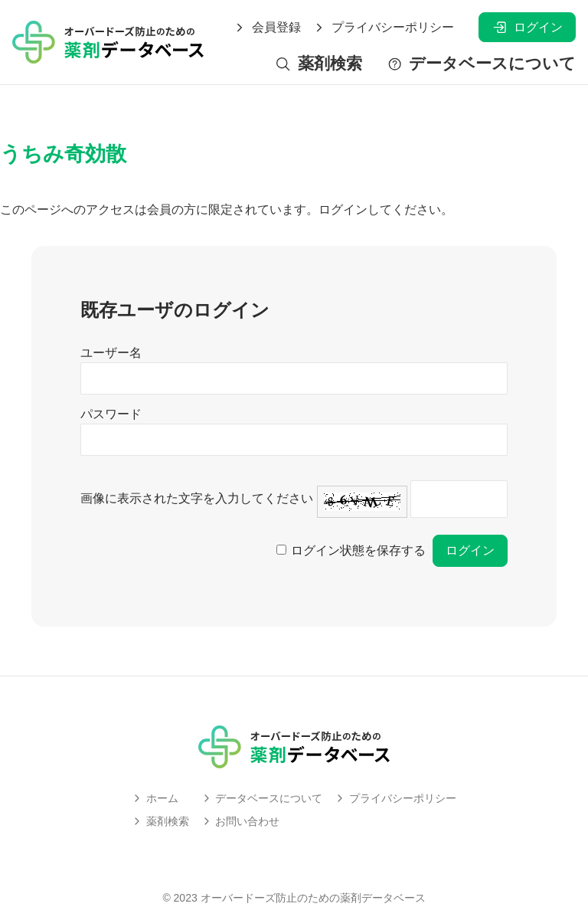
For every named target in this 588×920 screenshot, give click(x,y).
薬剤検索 (318, 64)
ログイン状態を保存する (358, 550)
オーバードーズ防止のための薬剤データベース (313, 898)
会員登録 (267, 28)
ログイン (527, 27)
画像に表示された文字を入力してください (197, 498)
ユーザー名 (111, 353)
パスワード (111, 414)
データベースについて (481, 64)
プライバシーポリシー (384, 28)
